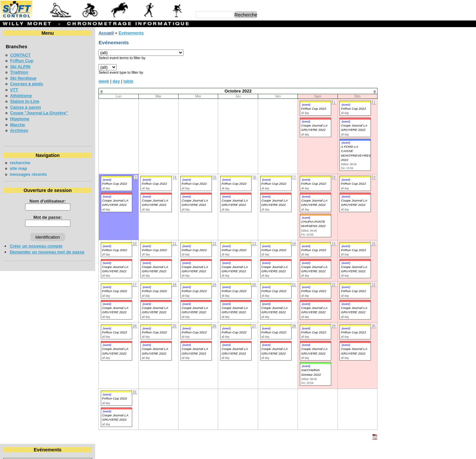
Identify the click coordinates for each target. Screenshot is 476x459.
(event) (306, 105)
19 (418, 73)
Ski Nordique (23, 78)
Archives (19, 130)
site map (18, 168)
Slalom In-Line (25, 101)
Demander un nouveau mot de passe (47, 252)
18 (406, 73)
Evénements (131, 33)
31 (393, 85)
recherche (20, 163)
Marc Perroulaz (270, 451)
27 (430, 79)
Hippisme (20, 119)
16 (469, 67)
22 (457, 73)
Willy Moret (225, 451)
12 (418, 67)
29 (457, 79)
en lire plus (461, 201)
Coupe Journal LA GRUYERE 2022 (115, 203)
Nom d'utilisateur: (48, 201)
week (104, 81)
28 (443, 79)
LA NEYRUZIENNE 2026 (415, 111)
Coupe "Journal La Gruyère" (39, 113)
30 (469, 79)
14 (443, 67)
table (128, 81)
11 (406, 67)
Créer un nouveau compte (36, 246)
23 (469, 73)
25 (406, 79)
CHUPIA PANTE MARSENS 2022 (313, 224)
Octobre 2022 (428, 44)
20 (430, 73)
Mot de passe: (48, 217)
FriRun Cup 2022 (314, 109)
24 (393, 79)
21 (443, 73)
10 (393, 67)
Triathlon (19, 72)
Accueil (106, 33)
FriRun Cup (22, 61)
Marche (17, 125)
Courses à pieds (26, 84)
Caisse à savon (25, 107)
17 (393, 73)
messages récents (28, 174)
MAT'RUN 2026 (405, 123)
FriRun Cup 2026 (407, 135)
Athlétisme (21, 96)
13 (430, 67)
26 (418, 79)
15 (457, 67)
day (116, 81)
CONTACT (20, 55)
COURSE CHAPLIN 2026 (415, 164)
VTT (14, 90)
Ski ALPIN (20, 67)
